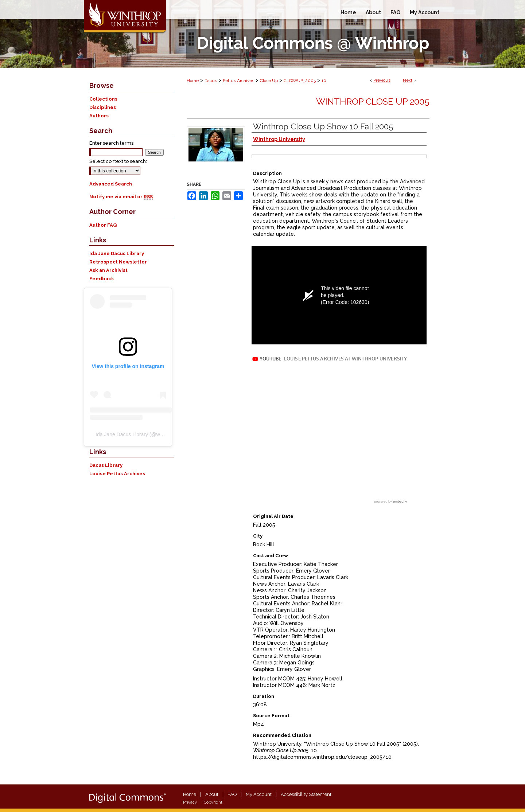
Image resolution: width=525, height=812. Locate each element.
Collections (103, 99)
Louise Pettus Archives (117, 474)
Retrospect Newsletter (118, 262)
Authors (99, 116)
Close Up (269, 81)
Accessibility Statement (306, 794)
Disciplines (103, 107)
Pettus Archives (238, 81)
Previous (382, 80)
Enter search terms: (112, 143)
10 (324, 81)
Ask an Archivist (108, 270)
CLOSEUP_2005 (300, 81)
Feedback (102, 279)
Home (193, 81)
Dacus (211, 81)
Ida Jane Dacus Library (117, 253)
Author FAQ (103, 225)
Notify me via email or (121, 197)
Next (408, 80)
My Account (259, 794)
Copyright (213, 802)
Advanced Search (111, 184)
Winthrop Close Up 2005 (373, 101)
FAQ (232, 794)
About (212, 794)
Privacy (190, 802)
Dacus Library (106, 465)
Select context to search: (118, 161)
